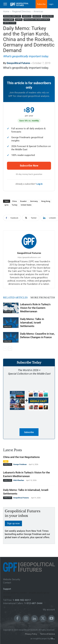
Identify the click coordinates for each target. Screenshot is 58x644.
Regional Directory (21, 11)
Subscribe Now (29, 166)
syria (6, 205)
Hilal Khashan (19, 480)
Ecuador (23, 201)
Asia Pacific (48, 16)
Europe (19, 20)
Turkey (15, 205)
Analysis (37, 16)
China (14, 201)
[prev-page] (5, 349)
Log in (40, 184)
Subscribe (41, 4)
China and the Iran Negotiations (21, 457)
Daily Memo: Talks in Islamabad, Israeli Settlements (32, 323)
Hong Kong (46, 201)
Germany (34, 201)
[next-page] (10, 349)
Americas (38, 11)
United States (10, 23)
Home (6, 11)
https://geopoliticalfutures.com (29, 257)
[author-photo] (29, 249)
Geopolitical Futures (18, 63)
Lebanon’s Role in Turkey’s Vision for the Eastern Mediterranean (35, 308)
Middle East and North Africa (37, 20)
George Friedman (20, 464)
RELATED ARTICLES (15, 298)
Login (51, 4)
